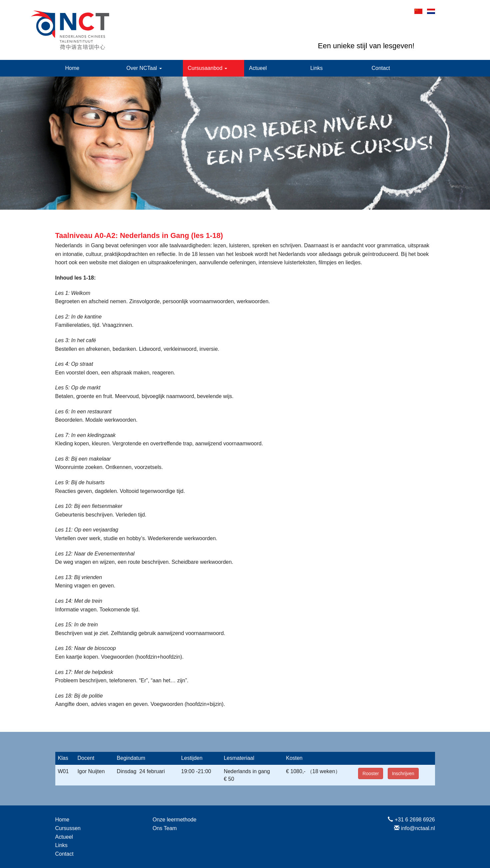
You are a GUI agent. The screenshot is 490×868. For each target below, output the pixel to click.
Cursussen (68, 828)
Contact (381, 68)
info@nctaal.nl (418, 828)
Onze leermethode (175, 820)
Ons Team (165, 828)
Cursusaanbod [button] (208, 68)
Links (317, 68)
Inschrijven (403, 773)
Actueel (258, 68)
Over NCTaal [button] (144, 68)
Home (72, 68)
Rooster (371, 773)
